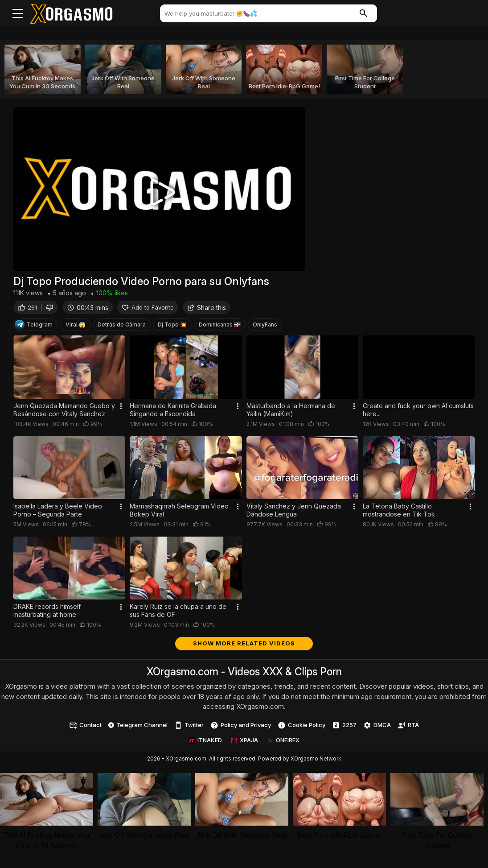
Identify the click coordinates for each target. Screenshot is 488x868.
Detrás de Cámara (122, 327)
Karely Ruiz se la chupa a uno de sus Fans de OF (178, 613)
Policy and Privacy (241, 727)
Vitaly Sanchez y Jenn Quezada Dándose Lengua (294, 512)
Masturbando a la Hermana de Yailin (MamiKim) (291, 412)
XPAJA (244, 742)
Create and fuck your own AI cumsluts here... (418, 412)
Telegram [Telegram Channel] (34, 327)
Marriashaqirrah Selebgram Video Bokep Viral (179, 512)
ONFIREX (283, 742)
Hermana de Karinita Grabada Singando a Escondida (173, 412)
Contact (85, 727)
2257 (344, 727)
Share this (207, 310)
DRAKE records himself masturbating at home (47, 613)
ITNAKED (205, 742)
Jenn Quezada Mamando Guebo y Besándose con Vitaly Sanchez (64, 412)
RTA (408, 727)
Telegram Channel (138, 727)
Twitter (189, 727)
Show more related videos (244, 645)
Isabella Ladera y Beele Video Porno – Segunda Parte (58, 512)
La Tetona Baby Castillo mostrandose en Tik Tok (399, 512)
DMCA (377, 727)
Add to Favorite (148, 310)
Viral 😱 (76, 327)
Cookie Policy (301, 727)
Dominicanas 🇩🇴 (220, 327)
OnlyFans (265, 327)
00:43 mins (88, 310)
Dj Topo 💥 (172, 327)
